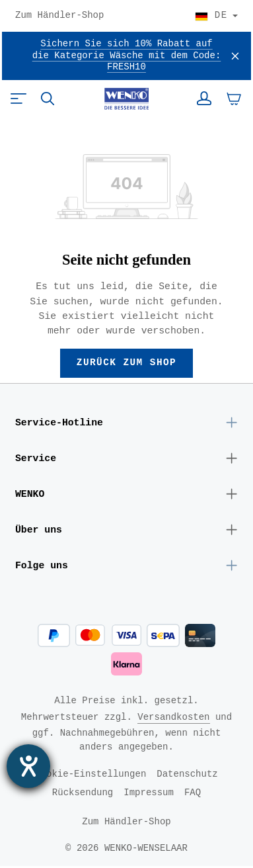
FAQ (193, 794)
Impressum (149, 794)
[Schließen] (235, 56)
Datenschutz (187, 776)
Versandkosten (173, 719)
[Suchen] (48, 99)
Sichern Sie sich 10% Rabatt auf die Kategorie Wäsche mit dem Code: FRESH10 (127, 56)
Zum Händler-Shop (59, 16)
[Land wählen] (216, 16)
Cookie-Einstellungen (90, 776)
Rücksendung (83, 794)
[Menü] (18, 99)
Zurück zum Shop (126, 363)
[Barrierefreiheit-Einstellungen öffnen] (28, 766)
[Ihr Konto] (204, 99)
